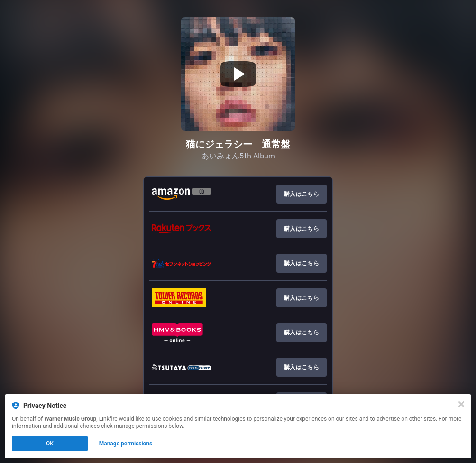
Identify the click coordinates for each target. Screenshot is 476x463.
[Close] (461, 404)
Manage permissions (126, 444)
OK (50, 444)
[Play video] (238, 74)
